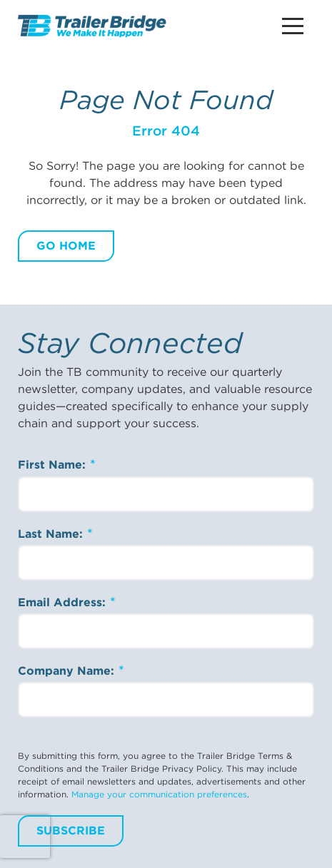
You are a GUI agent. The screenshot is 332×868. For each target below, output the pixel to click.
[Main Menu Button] (293, 26)
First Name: (54, 465)
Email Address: (64, 602)
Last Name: (52, 534)
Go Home (66, 246)
